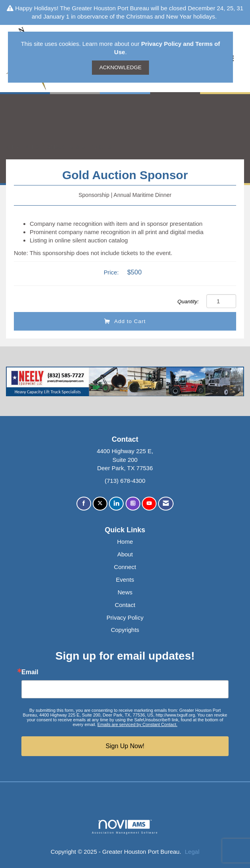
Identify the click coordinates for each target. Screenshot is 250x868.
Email (30, 672)
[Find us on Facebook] (84, 504)
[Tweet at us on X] (100, 504)
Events (125, 580)
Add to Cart (125, 321)
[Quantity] (221, 301)
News (125, 592)
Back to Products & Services (59, 147)
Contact (125, 605)
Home (125, 542)
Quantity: (188, 302)
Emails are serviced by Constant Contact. (137, 724)
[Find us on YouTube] (149, 504)
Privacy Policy (125, 617)
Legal (192, 852)
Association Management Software (125, 827)
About (125, 554)
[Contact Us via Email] (166, 504)
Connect (125, 567)
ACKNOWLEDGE (121, 67)
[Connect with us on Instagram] (133, 504)
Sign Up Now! (125, 746)
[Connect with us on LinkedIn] (116, 504)
